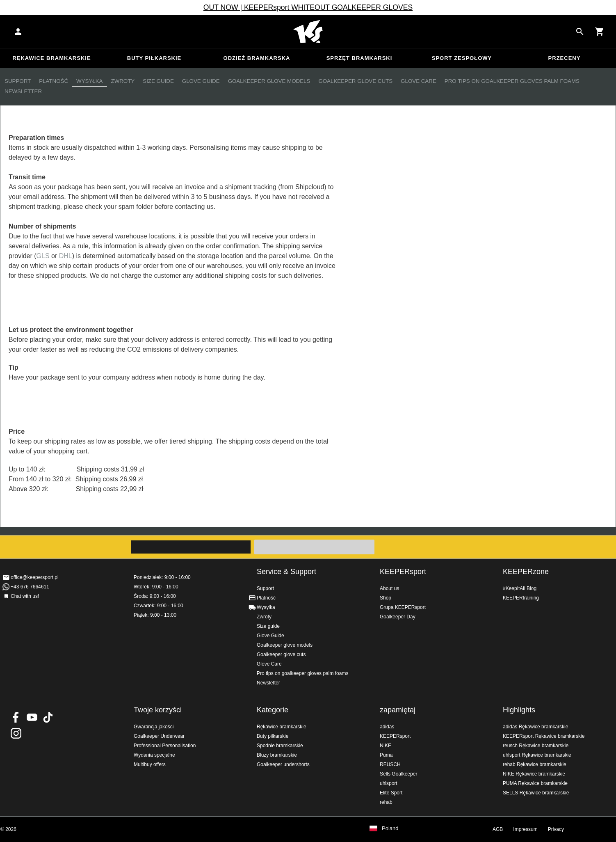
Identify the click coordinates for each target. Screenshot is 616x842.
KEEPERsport (403, 572)
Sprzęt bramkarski (359, 58)
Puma (386, 755)
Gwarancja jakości (154, 727)
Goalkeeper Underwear (159, 736)
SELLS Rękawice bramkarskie (536, 793)
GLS (43, 256)
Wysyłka (89, 81)
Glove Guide (201, 81)
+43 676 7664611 (30, 587)
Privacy (556, 829)
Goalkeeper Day (398, 617)
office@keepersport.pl (35, 577)
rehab (386, 802)
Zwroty (123, 81)
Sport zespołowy (462, 58)
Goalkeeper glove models (269, 81)
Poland (390, 828)
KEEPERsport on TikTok (48, 717)
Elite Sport (391, 793)
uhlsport (389, 783)
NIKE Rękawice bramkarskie (534, 774)
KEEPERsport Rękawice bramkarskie (544, 736)
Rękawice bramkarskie (51, 58)
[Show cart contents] (600, 32)
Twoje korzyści (158, 710)
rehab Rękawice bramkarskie (535, 764)
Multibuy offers (150, 764)
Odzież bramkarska (257, 58)
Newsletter (23, 91)
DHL (66, 256)
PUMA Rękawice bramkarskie (535, 783)
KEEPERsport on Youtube (32, 717)
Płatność (54, 81)
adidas (387, 727)
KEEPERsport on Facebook (16, 717)
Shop (386, 598)
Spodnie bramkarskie (280, 746)
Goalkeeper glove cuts (355, 81)
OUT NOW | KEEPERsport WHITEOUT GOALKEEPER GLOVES (308, 7)
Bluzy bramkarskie (277, 755)
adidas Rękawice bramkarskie (535, 727)
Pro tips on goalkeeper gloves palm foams (512, 81)
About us (389, 588)
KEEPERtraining (521, 598)
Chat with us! (25, 596)
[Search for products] (580, 32)
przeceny (565, 58)
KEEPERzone (526, 572)
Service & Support (286, 572)
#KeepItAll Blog (520, 588)
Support (18, 81)
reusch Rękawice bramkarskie (536, 746)
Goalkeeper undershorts (283, 764)
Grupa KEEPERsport (403, 607)
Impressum (525, 829)
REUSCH (390, 764)
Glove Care (419, 81)
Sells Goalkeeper (398, 774)
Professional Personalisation (165, 746)
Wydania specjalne (154, 755)
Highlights (519, 710)
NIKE (386, 746)
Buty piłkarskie (154, 58)
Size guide (158, 81)
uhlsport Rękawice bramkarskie (537, 755)
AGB (498, 829)
